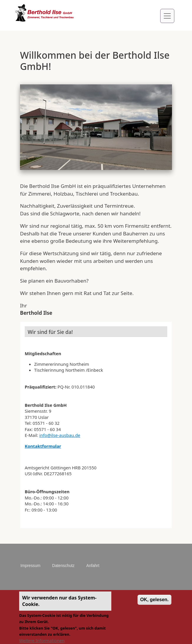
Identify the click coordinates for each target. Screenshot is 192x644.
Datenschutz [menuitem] (63, 566)
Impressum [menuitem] (30, 566)
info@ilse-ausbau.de (60, 435)
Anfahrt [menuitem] (93, 566)
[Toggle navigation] (167, 16)
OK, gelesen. (154, 603)
